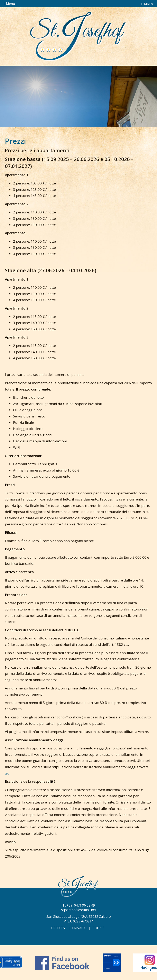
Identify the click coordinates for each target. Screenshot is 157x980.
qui (8, 773)
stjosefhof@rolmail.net (79, 910)
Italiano (147, 4)
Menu (9, 4)
